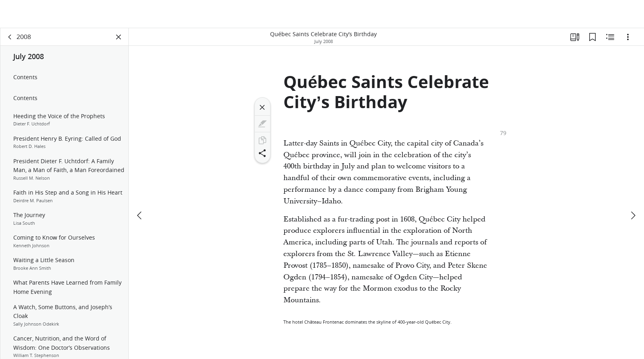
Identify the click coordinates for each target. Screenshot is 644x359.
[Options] (628, 39)
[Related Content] (610, 39)
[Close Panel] (119, 39)
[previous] (140, 188)
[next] (633, 188)
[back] (10, 39)
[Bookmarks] (592, 39)
